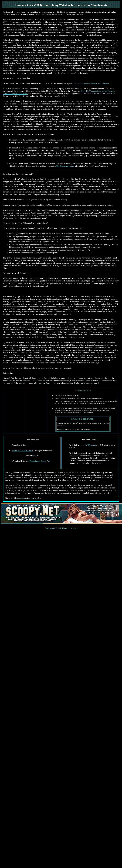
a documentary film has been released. (93, 83)
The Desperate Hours (65, 166)
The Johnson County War (40, 461)
